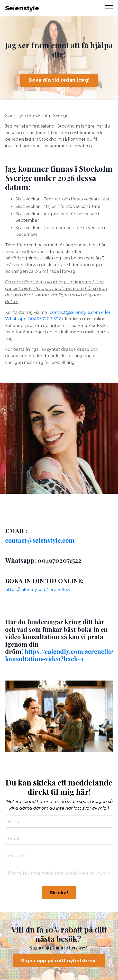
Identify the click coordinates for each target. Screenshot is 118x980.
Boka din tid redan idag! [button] (59, 80)
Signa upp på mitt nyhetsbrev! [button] (59, 961)
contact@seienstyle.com (40, 540)
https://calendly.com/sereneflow (38, 590)
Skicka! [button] (59, 893)
